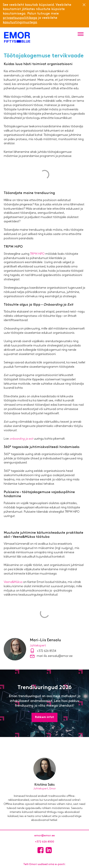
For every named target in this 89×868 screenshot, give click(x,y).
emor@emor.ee (44, 836)
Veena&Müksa (13, 582)
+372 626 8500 (44, 842)
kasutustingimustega (20, 22)
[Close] (84, 5)
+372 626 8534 (46, 651)
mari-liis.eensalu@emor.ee (55, 656)
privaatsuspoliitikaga (20, 18)
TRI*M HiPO (37, 254)
